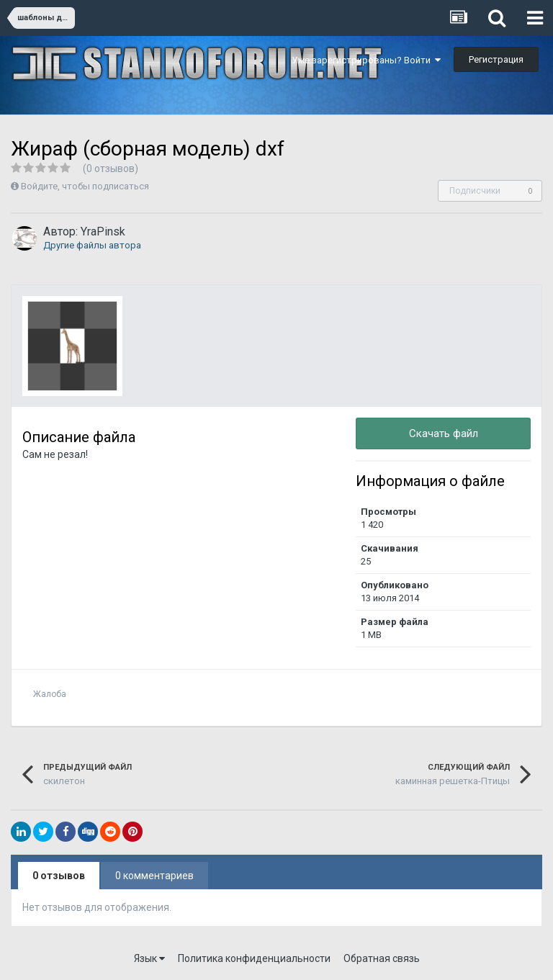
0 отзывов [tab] (59, 876)
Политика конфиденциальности (254, 958)
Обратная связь (382, 958)
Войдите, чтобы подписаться (85, 186)
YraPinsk (103, 231)
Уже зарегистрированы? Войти (366, 60)
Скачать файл (444, 433)
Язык (149, 958)
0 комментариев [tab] (154, 876)
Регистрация (496, 59)
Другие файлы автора (92, 245)
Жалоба (50, 694)
